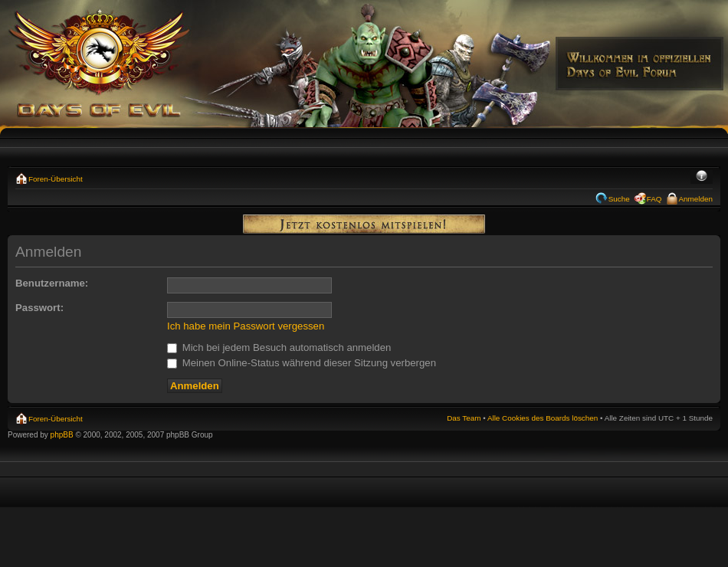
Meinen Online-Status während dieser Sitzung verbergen (302, 363)
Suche (619, 199)
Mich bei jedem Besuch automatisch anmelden (279, 347)
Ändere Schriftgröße (702, 177)
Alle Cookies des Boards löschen (543, 418)
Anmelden (696, 199)
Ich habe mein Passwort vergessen (246, 326)
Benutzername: (52, 283)
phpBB (62, 435)
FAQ (654, 199)
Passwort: (39, 308)
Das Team (464, 418)
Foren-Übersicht (56, 179)
